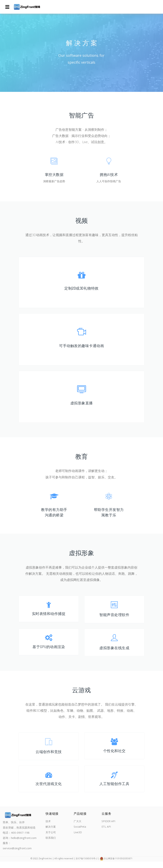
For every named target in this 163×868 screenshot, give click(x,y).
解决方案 (51, 834)
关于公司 (51, 839)
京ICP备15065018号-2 (87, 865)
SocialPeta (80, 834)
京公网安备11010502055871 (118, 865)
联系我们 (51, 845)
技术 (48, 828)
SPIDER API (108, 828)
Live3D (77, 839)
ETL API (105, 834)
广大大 (77, 828)
